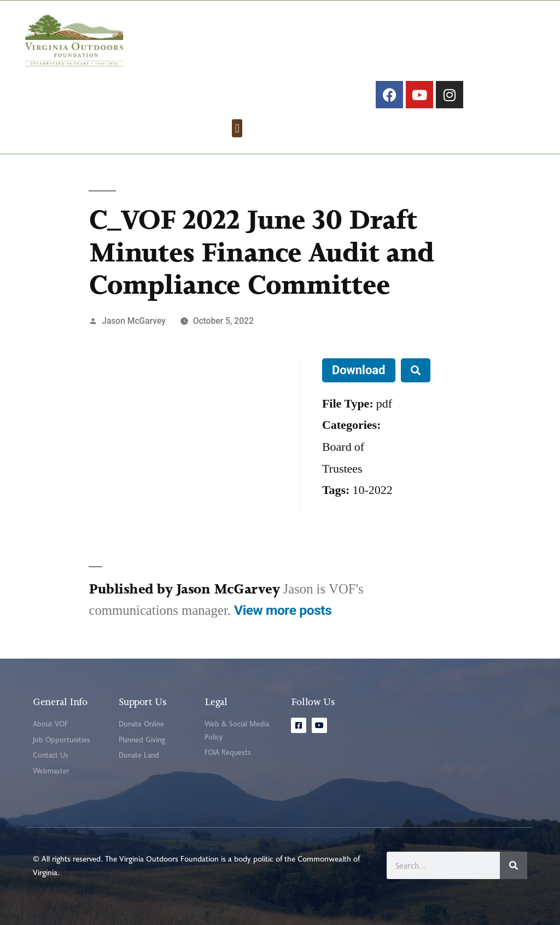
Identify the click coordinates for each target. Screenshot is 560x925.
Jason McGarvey (134, 321)
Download (359, 370)
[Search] (514, 865)
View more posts (283, 610)
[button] (237, 128)
